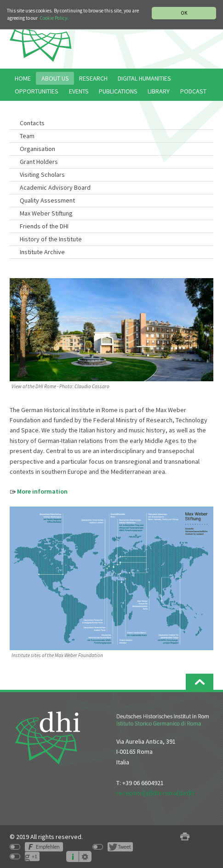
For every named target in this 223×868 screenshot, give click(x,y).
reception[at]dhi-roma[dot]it (155, 793)
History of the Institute (51, 239)
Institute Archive (42, 252)
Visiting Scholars (42, 175)
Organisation (37, 149)
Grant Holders (39, 162)
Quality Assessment (47, 200)
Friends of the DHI (44, 226)
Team (27, 136)
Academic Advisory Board (55, 187)
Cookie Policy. (54, 18)
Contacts (32, 123)
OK (184, 13)
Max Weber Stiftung (46, 213)
